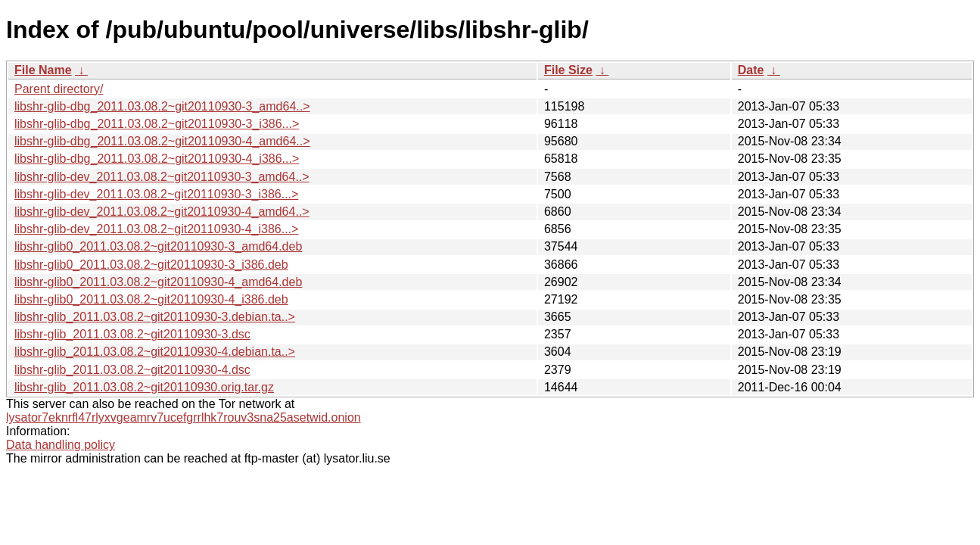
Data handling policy (61, 445)
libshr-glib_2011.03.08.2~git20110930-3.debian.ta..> (155, 317)
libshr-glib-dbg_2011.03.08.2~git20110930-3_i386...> (157, 124)
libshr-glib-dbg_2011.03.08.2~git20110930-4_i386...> (157, 159)
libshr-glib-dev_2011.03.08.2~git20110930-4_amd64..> (162, 212)
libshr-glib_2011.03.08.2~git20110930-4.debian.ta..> (155, 352)
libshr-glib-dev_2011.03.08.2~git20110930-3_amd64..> (162, 177)
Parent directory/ (59, 89)
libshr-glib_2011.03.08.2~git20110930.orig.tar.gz (144, 387)
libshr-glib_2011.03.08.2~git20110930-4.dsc (132, 370)
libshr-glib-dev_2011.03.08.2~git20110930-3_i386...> (156, 194)
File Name (43, 70)
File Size (568, 70)
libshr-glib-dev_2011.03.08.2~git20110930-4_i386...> (156, 229)
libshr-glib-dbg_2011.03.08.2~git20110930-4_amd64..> (162, 141)
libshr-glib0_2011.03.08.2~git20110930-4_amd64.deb (158, 282)
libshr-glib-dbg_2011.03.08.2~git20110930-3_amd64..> (162, 106)
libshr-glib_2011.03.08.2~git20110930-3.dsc (132, 334)
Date (751, 70)
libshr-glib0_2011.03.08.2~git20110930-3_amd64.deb (158, 246)
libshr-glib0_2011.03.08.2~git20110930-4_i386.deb (151, 299)
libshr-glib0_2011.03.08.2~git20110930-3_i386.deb (151, 265)
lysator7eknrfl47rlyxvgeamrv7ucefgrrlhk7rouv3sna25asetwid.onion (184, 417)
